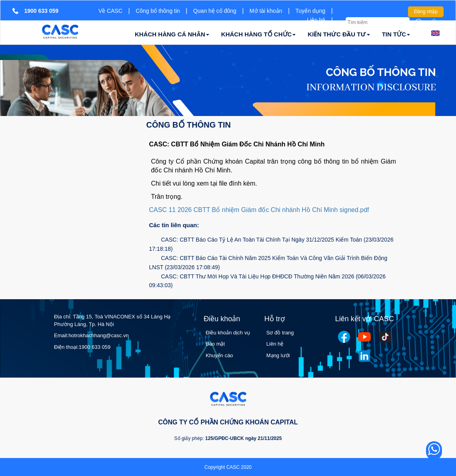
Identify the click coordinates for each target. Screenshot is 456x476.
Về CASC (110, 11)
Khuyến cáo (219, 355)
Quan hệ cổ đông (215, 11)
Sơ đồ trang (280, 333)
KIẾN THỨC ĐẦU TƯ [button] (339, 34)
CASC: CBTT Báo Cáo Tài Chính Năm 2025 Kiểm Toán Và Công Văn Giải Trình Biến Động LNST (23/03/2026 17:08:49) (268, 263)
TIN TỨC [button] (396, 34)
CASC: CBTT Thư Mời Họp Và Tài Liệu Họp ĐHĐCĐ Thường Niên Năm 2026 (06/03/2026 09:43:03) (268, 281)
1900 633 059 (95, 347)
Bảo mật (215, 344)
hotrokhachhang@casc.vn (99, 335)
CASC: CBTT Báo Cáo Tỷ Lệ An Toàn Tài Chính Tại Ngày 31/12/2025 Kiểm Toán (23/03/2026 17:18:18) (271, 244)
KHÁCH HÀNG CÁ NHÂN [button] (172, 34)
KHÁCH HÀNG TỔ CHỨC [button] (259, 34)
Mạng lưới (278, 355)
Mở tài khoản (266, 11)
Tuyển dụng (311, 11)
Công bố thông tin (158, 11)
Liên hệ (316, 20)
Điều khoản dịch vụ (228, 333)
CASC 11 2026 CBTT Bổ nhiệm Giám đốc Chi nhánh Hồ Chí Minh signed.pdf (259, 210)
